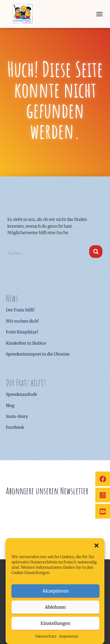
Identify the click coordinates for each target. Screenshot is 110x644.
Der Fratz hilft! (20, 310)
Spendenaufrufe (21, 394)
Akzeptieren (55, 591)
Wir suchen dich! (22, 321)
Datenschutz (46, 636)
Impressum (69, 636)
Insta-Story (17, 416)
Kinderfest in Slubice (26, 343)
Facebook (15, 427)
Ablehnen (55, 607)
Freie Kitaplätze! (22, 332)
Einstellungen (55, 623)
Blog (10, 406)
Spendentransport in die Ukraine (38, 354)
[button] (97, 545)
